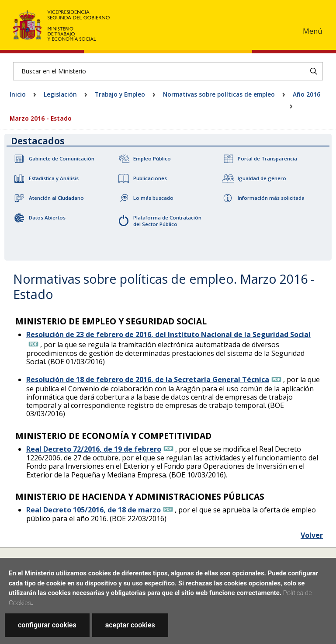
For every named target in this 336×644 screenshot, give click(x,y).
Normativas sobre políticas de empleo (219, 94)
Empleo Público (152, 158)
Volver (312, 535)
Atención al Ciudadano (56, 198)
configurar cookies (47, 625)
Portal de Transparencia (267, 158)
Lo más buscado (153, 198)
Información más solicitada (271, 198)
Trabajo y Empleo (120, 94)
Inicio (18, 94)
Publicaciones (150, 178)
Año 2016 (307, 94)
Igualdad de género (262, 178)
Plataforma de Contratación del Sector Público (167, 221)
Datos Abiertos (47, 218)
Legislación (60, 94)
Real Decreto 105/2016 (94, 510)
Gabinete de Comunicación (62, 158)
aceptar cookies (130, 625)
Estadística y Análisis (54, 178)
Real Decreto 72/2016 (94, 449)
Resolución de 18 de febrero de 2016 (148, 379)
